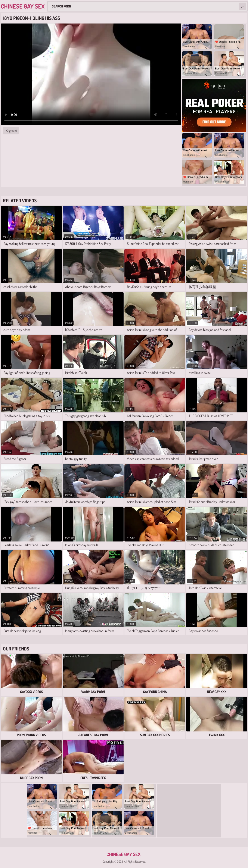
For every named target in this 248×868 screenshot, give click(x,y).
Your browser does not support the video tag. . (91, 74)
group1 (13, 131)
